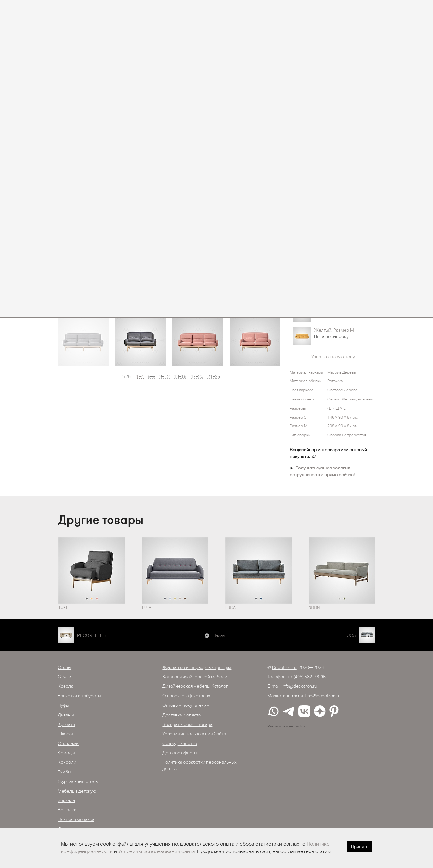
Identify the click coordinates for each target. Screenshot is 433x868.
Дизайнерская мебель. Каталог (195, 686)
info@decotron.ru (299, 686)
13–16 (180, 376)
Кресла (65, 686)
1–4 (140, 376)
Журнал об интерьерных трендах (197, 667)
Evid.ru (299, 726)
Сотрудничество (180, 743)
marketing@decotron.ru (316, 696)
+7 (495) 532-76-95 (307, 677)
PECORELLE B (92, 635)
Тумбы (64, 772)
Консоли (67, 762)
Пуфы (63, 705)
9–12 (164, 376)
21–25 (214, 376)
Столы (64, 667)
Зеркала (66, 800)
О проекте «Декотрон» (186, 696)
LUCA (350, 635)
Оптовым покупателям (186, 705)
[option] (83, 340)
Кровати (66, 724)
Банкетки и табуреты (79, 696)
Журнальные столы (78, 781)
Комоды (66, 753)
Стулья (65, 677)
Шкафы (65, 734)
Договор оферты (180, 753)
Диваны (66, 715)
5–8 (152, 376)
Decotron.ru (284, 667)
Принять (360, 847)
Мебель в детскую (77, 791)
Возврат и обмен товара (187, 724)
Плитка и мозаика (76, 819)
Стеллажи (68, 743)
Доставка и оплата (181, 715)
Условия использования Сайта (194, 734)
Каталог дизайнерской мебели (195, 677)
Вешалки (67, 810)
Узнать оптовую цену (333, 357)
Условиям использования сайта (157, 851)
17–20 (197, 376)
